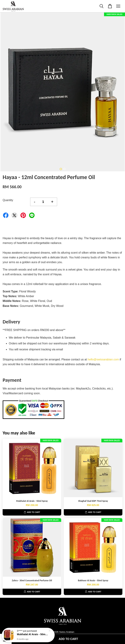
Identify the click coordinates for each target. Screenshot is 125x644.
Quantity (8, 200)
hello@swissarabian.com (103, 359)
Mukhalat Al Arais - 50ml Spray (32, 634)
